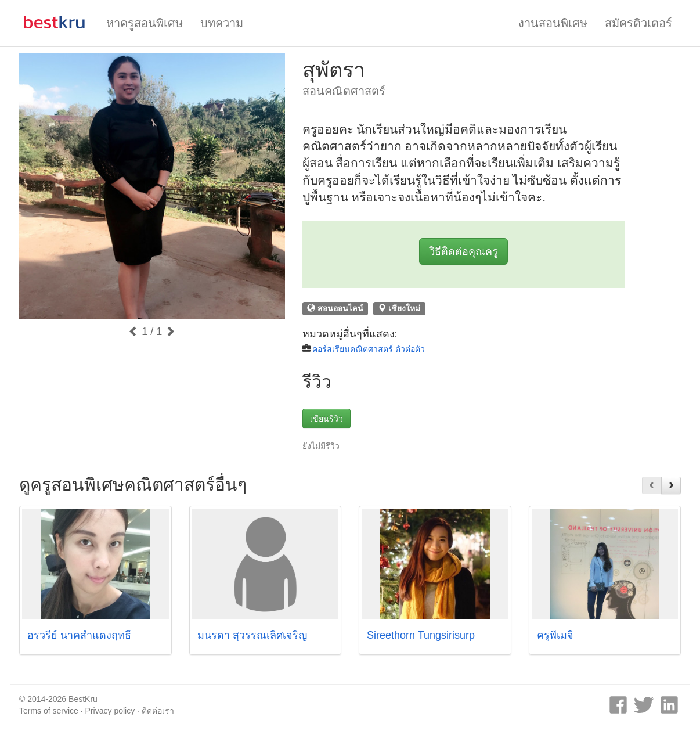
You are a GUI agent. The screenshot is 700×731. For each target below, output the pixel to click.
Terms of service (49, 711)
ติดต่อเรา (158, 711)
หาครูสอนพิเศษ (145, 23)
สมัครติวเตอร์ (638, 23)
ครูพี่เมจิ (555, 635)
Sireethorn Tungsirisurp (421, 635)
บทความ (222, 23)
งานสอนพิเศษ (553, 23)
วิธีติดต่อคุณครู (463, 251)
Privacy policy (110, 711)
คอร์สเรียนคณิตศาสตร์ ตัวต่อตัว (369, 349)
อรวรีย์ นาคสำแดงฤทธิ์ (79, 635)
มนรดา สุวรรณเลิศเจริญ (252, 635)
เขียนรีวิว (326, 419)
